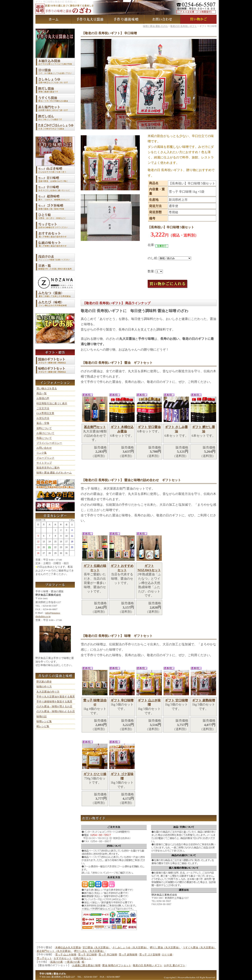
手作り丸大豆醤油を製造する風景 (56, 697)
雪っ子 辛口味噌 (108, 955)
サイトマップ (44, 463)
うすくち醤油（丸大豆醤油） (199, 947)
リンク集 (42, 453)
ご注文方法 (43, 408)
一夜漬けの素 (72, 962)
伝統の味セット (82, 958)
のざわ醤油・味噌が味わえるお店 (56, 711)
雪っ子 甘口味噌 (87, 955)
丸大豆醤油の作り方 (48, 692)
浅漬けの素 (56, 962)
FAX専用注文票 (45, 413)
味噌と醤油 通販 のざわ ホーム (54, 473)
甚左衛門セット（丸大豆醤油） (55, 951)
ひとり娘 (167, 955)
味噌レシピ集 (44, 721)
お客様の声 (43, 398)
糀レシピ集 (43, 726)
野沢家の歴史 (44, 682)
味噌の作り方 (44, 687)
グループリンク (45, 458)
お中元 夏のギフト (175, 965)
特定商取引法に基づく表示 (52, 403)
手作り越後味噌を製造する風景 (54, 701)
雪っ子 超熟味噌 (128, 955)
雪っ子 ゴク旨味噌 (150, 955)
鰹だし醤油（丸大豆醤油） (165, 947)
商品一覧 (42, 393)
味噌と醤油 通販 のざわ (54, 19)
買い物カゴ (198, 19)
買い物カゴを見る (47, 388)
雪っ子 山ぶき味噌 (66, 955)
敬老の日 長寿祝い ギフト (148, 965)
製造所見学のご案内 (48, 468)
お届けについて (45, 433)
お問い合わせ (162, 19)
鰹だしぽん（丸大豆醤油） (90, 951)
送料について (44, 428)
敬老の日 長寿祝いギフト (184, 26)
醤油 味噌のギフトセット (117, 965)
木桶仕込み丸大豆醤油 (68, 947)
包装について (44, 438)
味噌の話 (42, 716)
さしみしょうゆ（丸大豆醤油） (130, 947)
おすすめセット (63, 958)
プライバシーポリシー (49, 443)
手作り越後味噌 (126, 19)
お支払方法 (43, 418)
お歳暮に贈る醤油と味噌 (86, 965)
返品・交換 (43, 423)
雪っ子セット (44, 958)
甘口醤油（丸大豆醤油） (97, 947)
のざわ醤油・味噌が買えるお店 (54, 706)
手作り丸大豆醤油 (90, 19)
